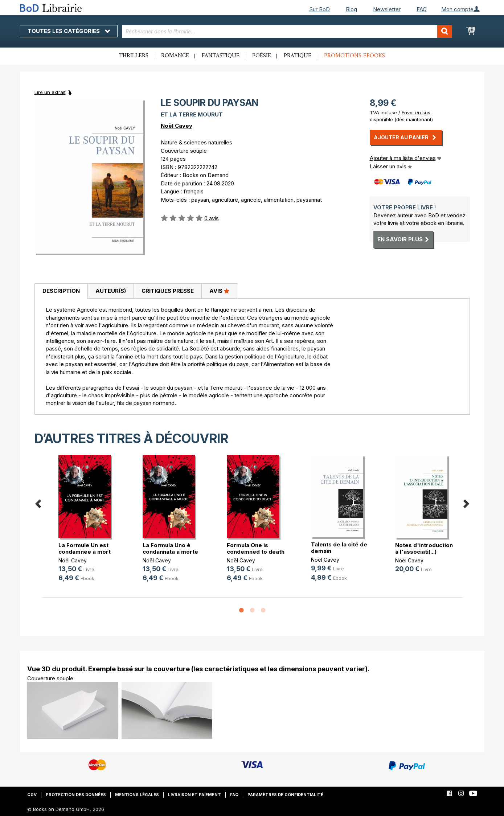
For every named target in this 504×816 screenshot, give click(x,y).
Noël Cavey (177, 126)
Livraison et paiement (194, 795)
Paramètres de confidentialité (285, 795)
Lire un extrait (50, 92)
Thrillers (134, 56)
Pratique (298, 56)
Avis (219, 291)
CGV (32, 795)
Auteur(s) (111, 291)
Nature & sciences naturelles (196, 142)
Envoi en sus (416, 112)
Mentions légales (137, 795)
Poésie (262, 56)
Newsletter (387, 9)
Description (61, 291)
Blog (351, 9)
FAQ (422, 9)
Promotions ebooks (355, 56)
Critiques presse (168, 291)
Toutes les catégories (69, 31)
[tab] (61, 291)
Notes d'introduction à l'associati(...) (424, 548)
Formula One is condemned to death (256, 548)
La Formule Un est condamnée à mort (85, 548)
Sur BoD (319, 9)
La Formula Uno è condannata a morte (170, 548)
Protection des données (76, 795)
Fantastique (221, 56)
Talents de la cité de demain (339, 548)
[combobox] (287, 31)
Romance (175, 56)
